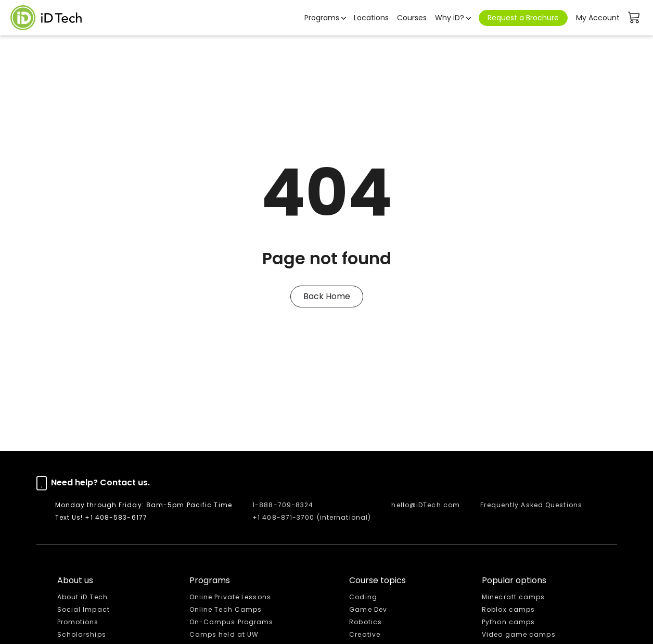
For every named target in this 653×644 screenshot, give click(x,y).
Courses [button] (412, 18)
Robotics (366, 622)
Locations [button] (371, 18)
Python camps (508, 622)
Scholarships (82, 634)
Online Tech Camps (226, 609)
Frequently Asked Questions (531, 505)
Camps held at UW (224, 634)
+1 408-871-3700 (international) (312, 517)
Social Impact (84, 609)
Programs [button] (322, 18)
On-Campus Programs (232, 622)
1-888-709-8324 (283, 505)
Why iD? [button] (450, 18)
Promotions (78, 622)
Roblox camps (508, 609)
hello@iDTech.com (426, 505)
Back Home (327, 296)
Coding (363, 597)
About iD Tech (82, 597)
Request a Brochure (523, 18)
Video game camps (519, 634)
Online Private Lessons (230, 597)
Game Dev (368, 609)
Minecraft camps (514, 597)
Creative (365, 634)
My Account (598, 18)
